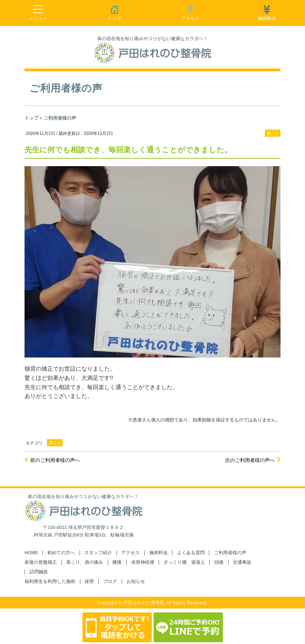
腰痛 (117, 562)
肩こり (272, 133)
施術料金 (159, 553)
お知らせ (136, 582)
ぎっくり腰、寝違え (184, 562)
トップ (31, 118)
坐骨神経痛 (143, 562)
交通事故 (242, 562)
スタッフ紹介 (98, 553)
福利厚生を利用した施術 (50, 582)
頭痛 (219, 562)
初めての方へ (61, 553)
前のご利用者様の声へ (55, 460)
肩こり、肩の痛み (85, 562)
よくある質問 (191, 553)
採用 (89, 582)
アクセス (130, 553)
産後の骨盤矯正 (41, 562)
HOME (31, 553)
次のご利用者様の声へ (250, 460)
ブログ (110, 582)
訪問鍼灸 (39, 572)
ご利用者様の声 (60, 118)
